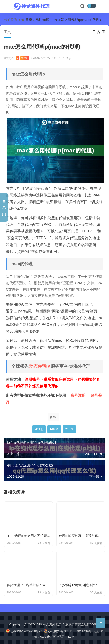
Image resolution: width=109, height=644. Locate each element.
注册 (39, 429)
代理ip (54, 417)
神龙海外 (16, 58)
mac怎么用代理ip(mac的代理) (77, 20)
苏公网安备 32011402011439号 (68, 631)
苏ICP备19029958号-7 (24, 631)
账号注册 (78, 395)
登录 (54, 429)
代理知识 (42, 20)
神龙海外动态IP (54, 624)
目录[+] (4, 207)
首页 (29, 20)
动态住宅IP (40, 366)
